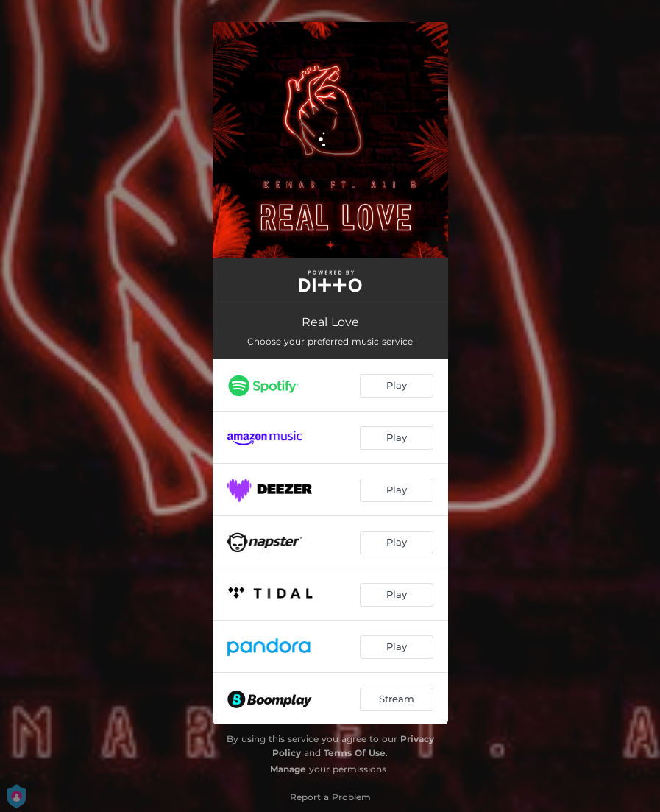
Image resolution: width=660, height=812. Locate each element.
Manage (288, 769)
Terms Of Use (355, 753)
